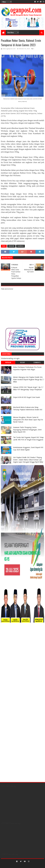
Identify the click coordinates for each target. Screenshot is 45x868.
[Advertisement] (15, 639)
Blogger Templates (32, 865)
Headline (11, 246)
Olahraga (20, 246)
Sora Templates (19, 865)
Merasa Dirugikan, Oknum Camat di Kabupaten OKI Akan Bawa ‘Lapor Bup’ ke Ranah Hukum (28, 420)
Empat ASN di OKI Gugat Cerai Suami (27, 397)
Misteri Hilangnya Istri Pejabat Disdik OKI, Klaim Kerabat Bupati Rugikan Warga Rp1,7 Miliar (29, 379)
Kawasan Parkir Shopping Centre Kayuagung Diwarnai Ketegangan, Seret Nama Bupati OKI (27, 430)
